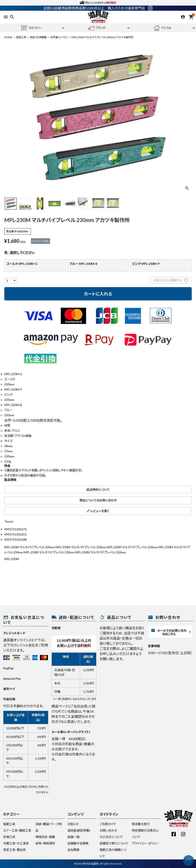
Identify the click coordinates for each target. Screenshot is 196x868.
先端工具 (9, 837)
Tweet (9, 521)
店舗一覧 (73, 837)
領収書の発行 (141, 824)
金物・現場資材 (45, 843)
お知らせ (73, 824)
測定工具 (21, 37)
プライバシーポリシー (146, 843)
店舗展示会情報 (78, 843)
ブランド (97, 28)
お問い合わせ (108, 830)
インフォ (162, 28)
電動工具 (9, 824)
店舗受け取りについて (114, 843)
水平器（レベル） (59, 37)
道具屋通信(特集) (79, 830)
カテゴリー (32, 28)
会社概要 (73, 850)
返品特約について (98, 489)
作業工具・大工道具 (16, 843)
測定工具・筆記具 (14, 850)
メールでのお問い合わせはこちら (169, 632)
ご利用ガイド (108, 824)
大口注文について (111, 837)
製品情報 (10, 480)
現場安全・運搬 (45, 837)
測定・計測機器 (38, 37)
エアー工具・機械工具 (17, 830)
